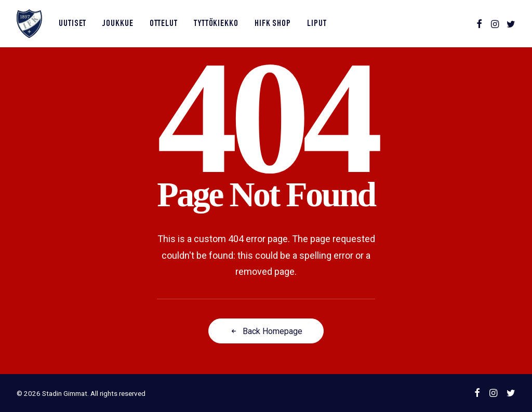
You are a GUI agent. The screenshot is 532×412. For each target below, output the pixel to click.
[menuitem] (72, 24)
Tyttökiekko (216, 24)
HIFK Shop (273, 24)
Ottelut (164, 24)
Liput (317, 24)
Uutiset (72, 24)
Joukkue (118, 24)
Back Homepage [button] (266, 331)
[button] (479, 24)
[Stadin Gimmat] (29, 24)
